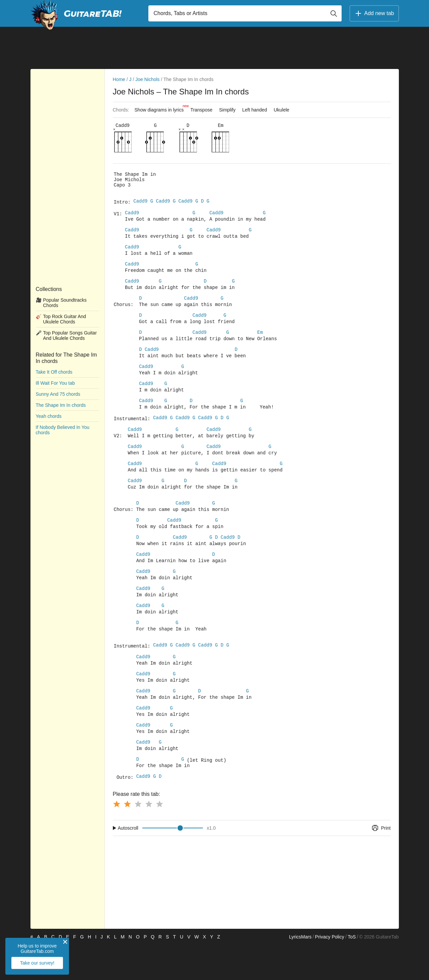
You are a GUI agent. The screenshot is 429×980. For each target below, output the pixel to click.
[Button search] (334, 13)
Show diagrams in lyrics (161, 108)
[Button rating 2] (127, 839)
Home (119, 79)
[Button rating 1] (117, 839)
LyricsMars (300, 972)
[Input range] (173, 863)
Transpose (202, 110)
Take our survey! (37, 963)
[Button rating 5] (159, 839)
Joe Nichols (147, 79)
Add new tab (374, 13)
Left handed (255, 110)
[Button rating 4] (149, 839)
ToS (352, 972)
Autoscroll (128, 863)
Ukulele (281, 110)
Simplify (227, 110)
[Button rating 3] (138, 839)
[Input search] (245, 13)
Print (381, 863)
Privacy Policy (330, 972)
